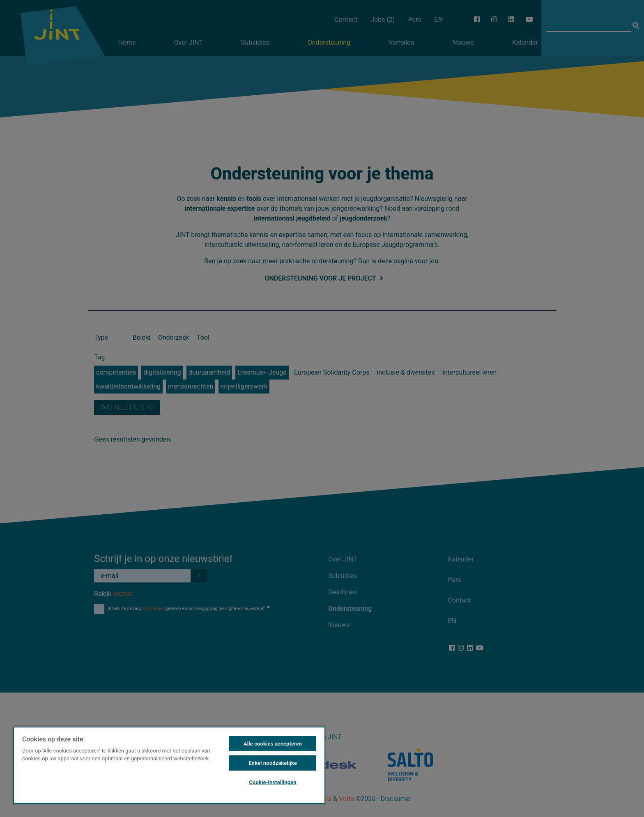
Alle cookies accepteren (273, 744)
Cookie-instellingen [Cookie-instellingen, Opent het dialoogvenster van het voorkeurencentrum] (273, 782)
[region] (169, 765)
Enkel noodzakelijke (273, 763)
